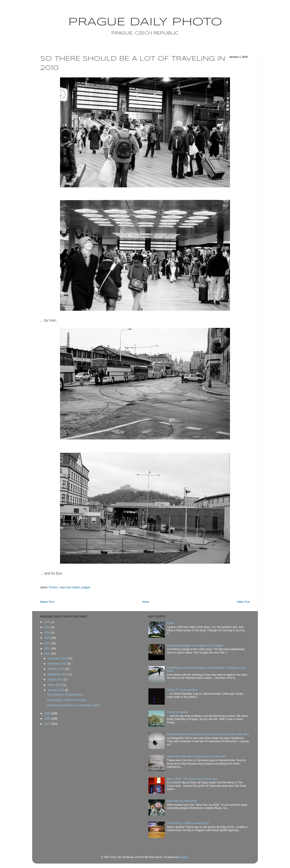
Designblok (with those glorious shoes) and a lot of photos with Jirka (208, 734)
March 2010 (55, 685)
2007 (48, 724)
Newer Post (47, 602)
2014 (48, 633)
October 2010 (56, 669)
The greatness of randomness (65, 695)
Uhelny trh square (178, 712)
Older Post (243, 602)
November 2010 (58, 664)
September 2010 (58, 674)
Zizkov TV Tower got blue (182, 690)
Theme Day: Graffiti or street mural (188, 823)
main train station (70, 587)
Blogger (184, 857)
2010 (48, 654)
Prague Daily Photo (145, 22)
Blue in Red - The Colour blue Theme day (192, 779)
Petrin (170, 623)
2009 (48, 713)
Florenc (53, 587)
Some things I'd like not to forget (66, 700)
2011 (48, 649)
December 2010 (58, 658)
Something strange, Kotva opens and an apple (195, 646)
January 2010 (56, 690)
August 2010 (56, 680)
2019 (48, 627)
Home (146, 602)
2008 (48, 719)
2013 (48, 638)
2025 (48, 622)
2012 (48, 643)
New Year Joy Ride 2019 (182, 801)
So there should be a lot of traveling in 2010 (73, 705)
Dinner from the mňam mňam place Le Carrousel (196, 756)
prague (86, 587)
